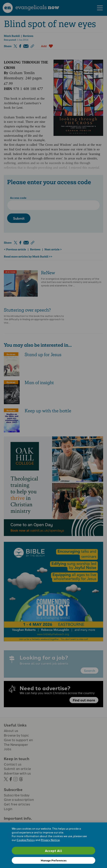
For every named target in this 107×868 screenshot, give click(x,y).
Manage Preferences (54, 860)
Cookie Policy (26, 840)
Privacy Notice (50, 840)
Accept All (53, 851)
